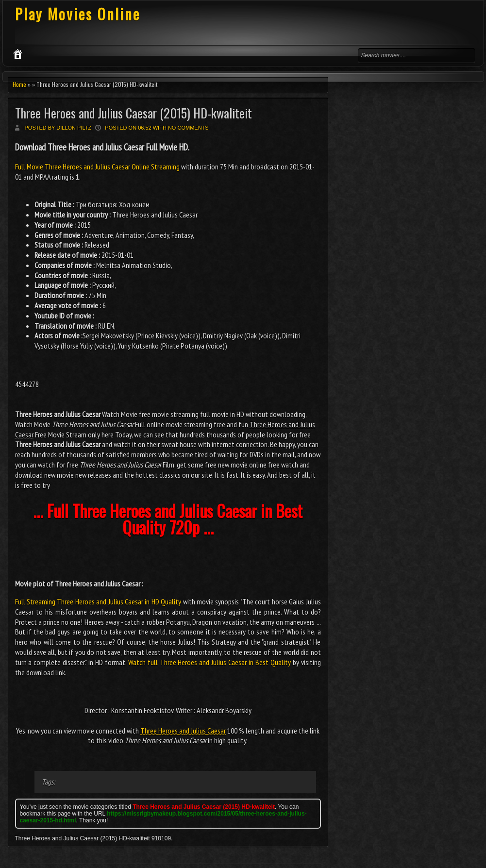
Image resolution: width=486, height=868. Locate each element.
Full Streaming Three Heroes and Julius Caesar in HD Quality (98, 601)
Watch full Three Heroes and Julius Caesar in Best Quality (209, 662)
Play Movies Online (78, 14)
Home (19, 84)
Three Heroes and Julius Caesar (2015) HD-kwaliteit (134, 113)
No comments (188, 128)
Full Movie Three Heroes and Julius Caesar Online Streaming (98, 167)
